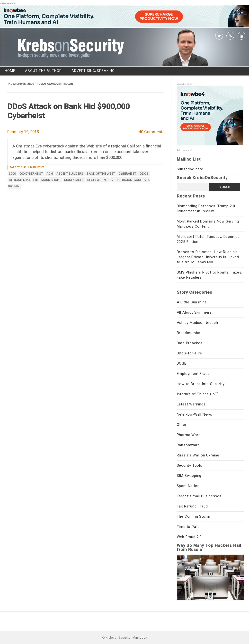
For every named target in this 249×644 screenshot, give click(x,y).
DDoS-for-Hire (189, 353)
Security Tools (190, 465)
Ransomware (188, 445)
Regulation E (98, 180)
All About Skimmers (194, 312)
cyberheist (127, 174)
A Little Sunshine (192, 302)
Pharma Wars (189, 435)
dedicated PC (19, 180)
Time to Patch (189, 527)
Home (10, 71)
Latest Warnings (191, 404)
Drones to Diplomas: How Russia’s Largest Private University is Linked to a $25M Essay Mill (208, 257)
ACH (50, 174)
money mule (74, 180)
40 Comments (152, 132)
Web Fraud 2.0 (189, 537)
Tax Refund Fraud (192, 506)
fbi (36, 180)
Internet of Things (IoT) (198, 394)
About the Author (43, 71)
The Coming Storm (194, 516)
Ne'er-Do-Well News (195, 414)
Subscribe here (190, 169)
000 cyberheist (31, 174)
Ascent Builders (70, 174)
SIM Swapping (189, 476)
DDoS (144, 174)
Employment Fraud (193, 374)
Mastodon (140, 638)
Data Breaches (190, 343)
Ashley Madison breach (197, 323)
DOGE (182, 363)
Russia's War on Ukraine (198, 455)
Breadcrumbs (189, 333)
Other (182, 425)
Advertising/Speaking (93, 71)
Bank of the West (101, 174)
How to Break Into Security (201, 384)
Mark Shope (51, 180)
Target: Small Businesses (27, 167)
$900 (12, 174)
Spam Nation (188, 486)
